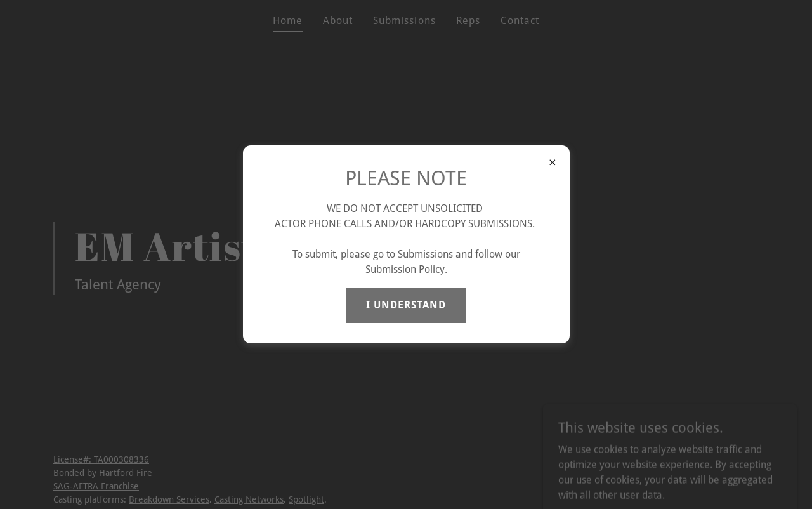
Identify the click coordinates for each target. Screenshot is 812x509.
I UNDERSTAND (406, 305)
